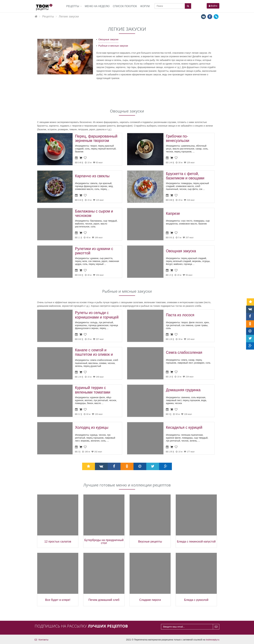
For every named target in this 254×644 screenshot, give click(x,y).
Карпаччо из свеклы (92, 176)
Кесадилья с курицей (184, 427)
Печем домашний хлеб (104, 600)
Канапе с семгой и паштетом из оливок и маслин (94, 353)
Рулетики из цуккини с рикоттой (94, 251)
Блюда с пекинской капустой (196, 542)
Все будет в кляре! (58, 600)
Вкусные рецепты (150, 542)
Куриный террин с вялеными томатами (93, 390)
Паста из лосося (180, 315)
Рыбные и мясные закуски (113, 46)
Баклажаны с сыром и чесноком (94, 213)
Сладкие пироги (150, 600)
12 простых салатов (58, 542)
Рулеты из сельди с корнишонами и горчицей (97, 315)
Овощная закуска (181, 251)
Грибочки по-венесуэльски (178, 138)
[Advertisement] (127, 94)
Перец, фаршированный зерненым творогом (96, 138)
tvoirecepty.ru (213, 640)
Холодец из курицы (92, 427)
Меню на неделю (97, 6)
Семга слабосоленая (184, 352)
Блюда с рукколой (196, 600)
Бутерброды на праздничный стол (104, 542)
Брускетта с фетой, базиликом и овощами (185, 176)
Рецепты (73, 6)
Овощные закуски (108, 39)
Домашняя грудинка (183, 390)
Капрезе (173, 213)
